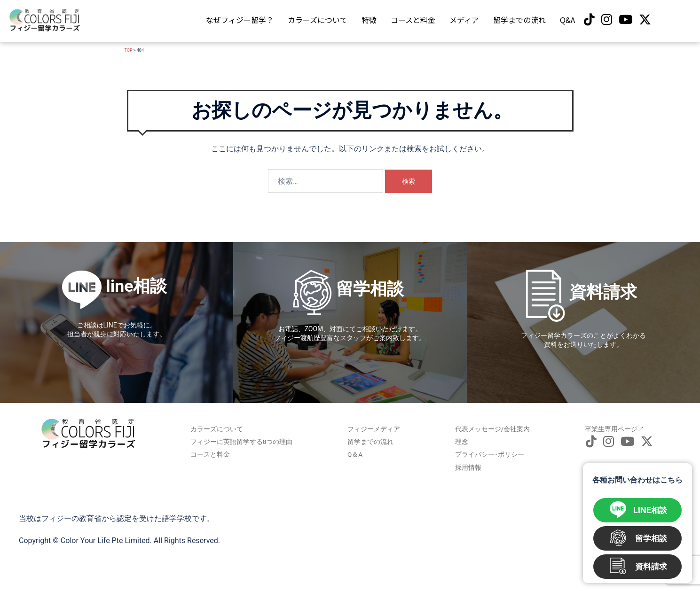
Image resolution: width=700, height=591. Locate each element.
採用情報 (467, 462)
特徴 (369, 20)
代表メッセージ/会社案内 (488, 428)
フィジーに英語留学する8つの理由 (244, 440)
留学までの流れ (519, 20)
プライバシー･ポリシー (485, 451)
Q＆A (356, 451)
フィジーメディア (372, 428)
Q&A (567, 20)
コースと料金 (413, 20)
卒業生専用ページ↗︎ (607, 428)
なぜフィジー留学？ (240, 20)
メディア (464, 20)
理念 (461, 440)
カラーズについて (318, 20)
